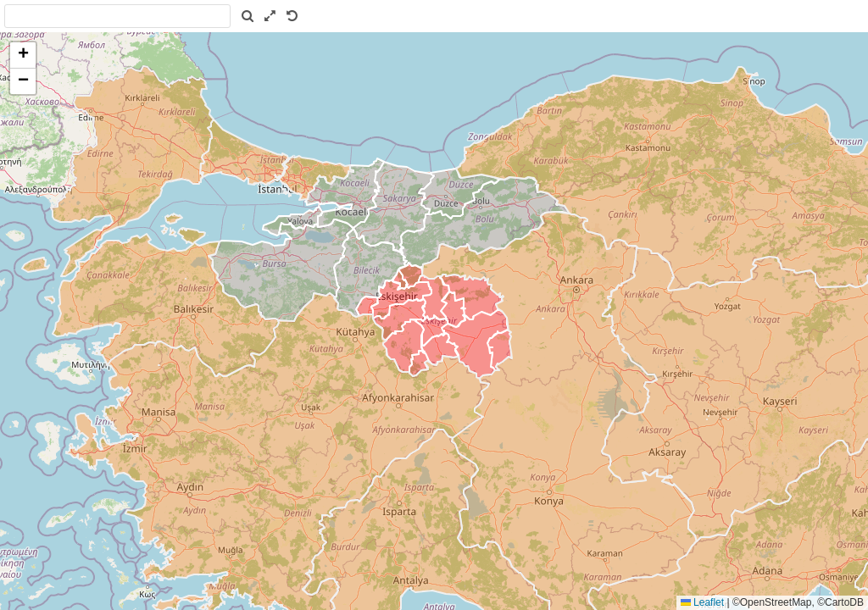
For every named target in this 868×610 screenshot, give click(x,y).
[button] (23, 55)
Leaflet (702, 602)
